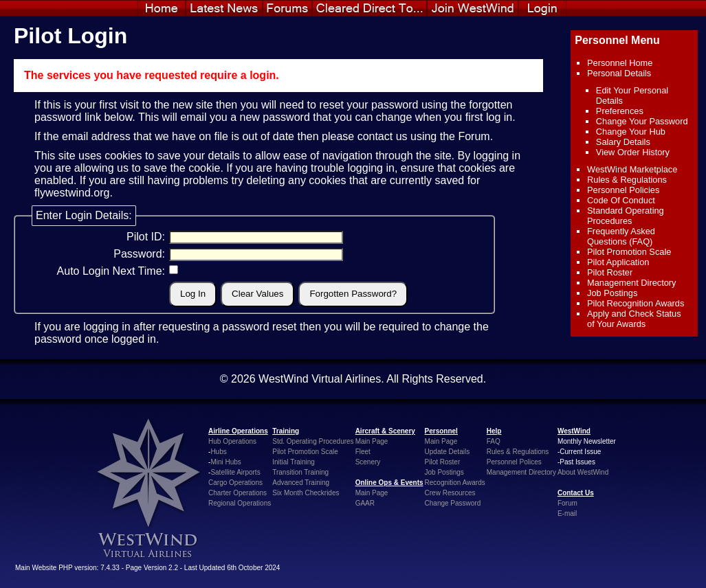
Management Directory (631, 283)
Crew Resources (450, 493)
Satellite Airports (235, 472)
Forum (474, 136)
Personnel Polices (514, 462)
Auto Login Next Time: (111, 271)
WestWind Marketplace (632, 169)
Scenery (368, 462)
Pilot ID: (146, 237)
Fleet (363, 452)
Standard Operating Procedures (626, 216)
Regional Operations (240, 503)
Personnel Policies (623, 190)
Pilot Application (618, 262)
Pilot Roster (610, 272)
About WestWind (583, 472)
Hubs (218, 452)
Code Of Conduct (621, 200)
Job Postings (612, 293)
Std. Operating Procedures (313, 441)
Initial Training (294, 462)
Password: (139, 254)
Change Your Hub (631, 132)
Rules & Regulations (627, 180)
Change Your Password (642, 121)
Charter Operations (238, 493)
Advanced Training (301, 483)
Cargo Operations (235, 483)
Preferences (620, 111)
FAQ (494, 441)
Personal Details (619, 73)
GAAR (365, 503)
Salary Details (623, 142)
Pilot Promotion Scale (629, 252)
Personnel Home (620, 63)
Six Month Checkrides (306, 493)
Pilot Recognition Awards (636, 303)
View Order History (633, 152)
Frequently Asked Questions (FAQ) (621, 236)
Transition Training (300, 472)
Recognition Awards (455, 483)
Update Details (448, 452)
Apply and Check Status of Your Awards (634, 319)
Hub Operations (232, 441)
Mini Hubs (225, 462)
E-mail (567, 513)
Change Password (453, 503)
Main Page (372, 441)
